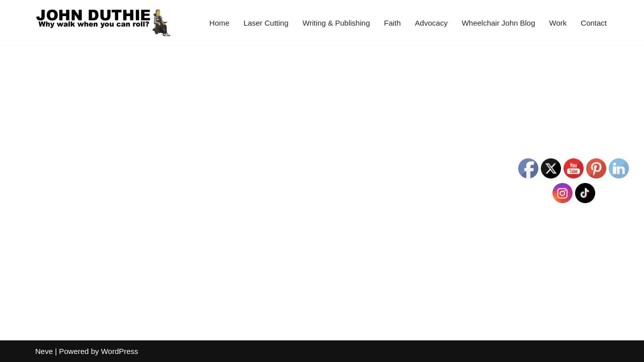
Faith (392, 23)
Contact (594, 23)
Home (219, 23)
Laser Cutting (266, 23)
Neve (44, 351)
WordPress (120, 351)
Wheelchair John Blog (499, 23)
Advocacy (431, 23)
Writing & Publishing (336, 23)
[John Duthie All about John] (103, 23)
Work (558, 23)
